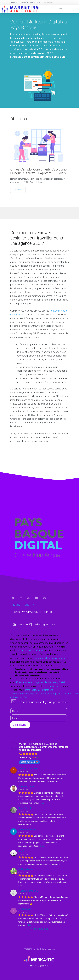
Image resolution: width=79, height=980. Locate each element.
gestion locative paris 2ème (30, 650)
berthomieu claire (28, 830)
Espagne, (31, 694)
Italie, (62, 694)
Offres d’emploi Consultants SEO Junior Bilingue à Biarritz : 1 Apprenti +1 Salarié (39, 171)
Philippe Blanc (26, 869)
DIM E (21, 851)
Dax (52, 690)
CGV (47, 966)
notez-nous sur (29, 762)
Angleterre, (42, 694)
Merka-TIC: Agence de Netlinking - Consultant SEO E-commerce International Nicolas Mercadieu (43, 747)
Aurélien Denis (26, 787)
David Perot (25, 808)
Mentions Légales (37, 966)
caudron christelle (28, 769)
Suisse (69, 694)
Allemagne (53, 694)
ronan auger (25, 909)
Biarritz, (46, 690)
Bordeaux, (36, 690)
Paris (28, 690)
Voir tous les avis (40, 929)
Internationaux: (18, 694)
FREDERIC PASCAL (28, 891)
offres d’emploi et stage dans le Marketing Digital (40, 682)
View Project (18, 190)
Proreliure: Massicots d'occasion (51, 658)
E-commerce (52, 686)
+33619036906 (23, 605)
